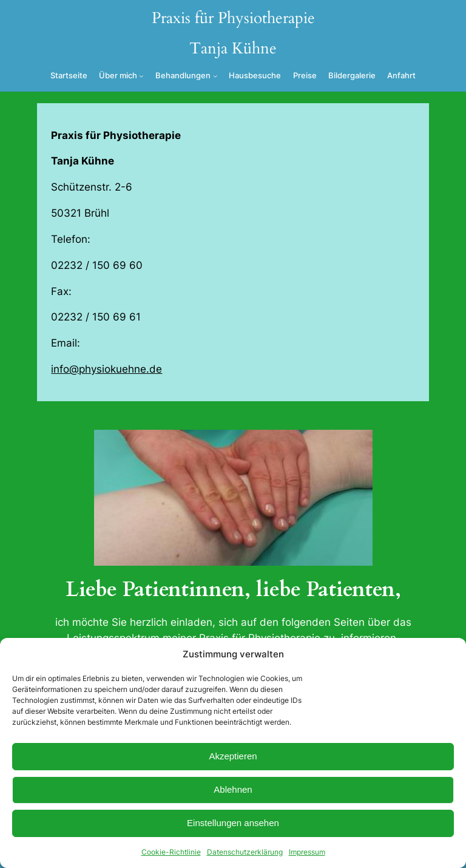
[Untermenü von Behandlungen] (215, 76)
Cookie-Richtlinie (171, 852)
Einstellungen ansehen (233, 823)
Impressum (307, 852)
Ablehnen (233, 789)
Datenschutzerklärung (245, 852)
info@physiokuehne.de (106, 369)
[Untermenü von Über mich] (141, 76)
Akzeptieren (233, 756)
